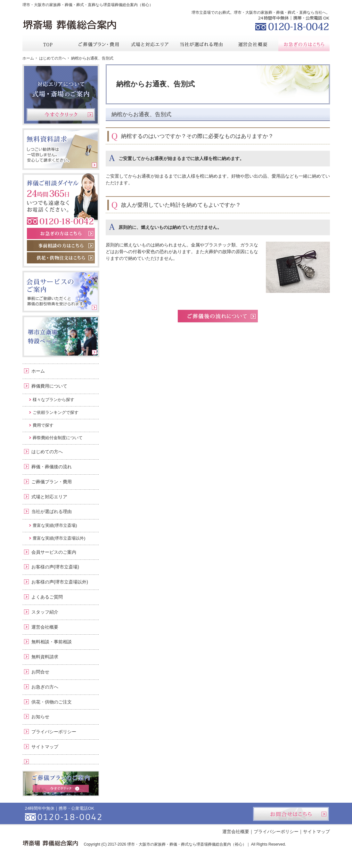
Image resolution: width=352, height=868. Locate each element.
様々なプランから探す (53, 400)
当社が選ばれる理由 (52, 511)
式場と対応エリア (49, 497)
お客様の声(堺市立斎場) (55, 567)
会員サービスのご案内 (54, 552)
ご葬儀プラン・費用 (52, 482)
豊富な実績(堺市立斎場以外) (59, 538)
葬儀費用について (49, 386)
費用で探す (43, 425)
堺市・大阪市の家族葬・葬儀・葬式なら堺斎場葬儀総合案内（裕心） (187, 844)
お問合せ (40, 672)
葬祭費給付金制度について (58, 438)
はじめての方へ (47, 452)
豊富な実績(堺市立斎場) (55, 525)
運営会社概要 (45, 627)
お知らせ (40, 717)
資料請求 (282, 4)
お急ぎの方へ (45, 687)
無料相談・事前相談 (52, 642)
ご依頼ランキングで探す (56, 412)
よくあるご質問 (47, 597)
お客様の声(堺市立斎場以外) (60, 582)
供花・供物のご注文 (52, 702)
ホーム (38, 371)
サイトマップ (45, 747)
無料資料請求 (45, 657)
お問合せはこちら (291, 814)
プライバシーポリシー (54, 732)
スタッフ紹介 (45, 612)
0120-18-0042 (291, 22)
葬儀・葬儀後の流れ (52, 467)
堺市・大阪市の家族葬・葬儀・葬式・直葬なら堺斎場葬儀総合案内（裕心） (88, 5)
